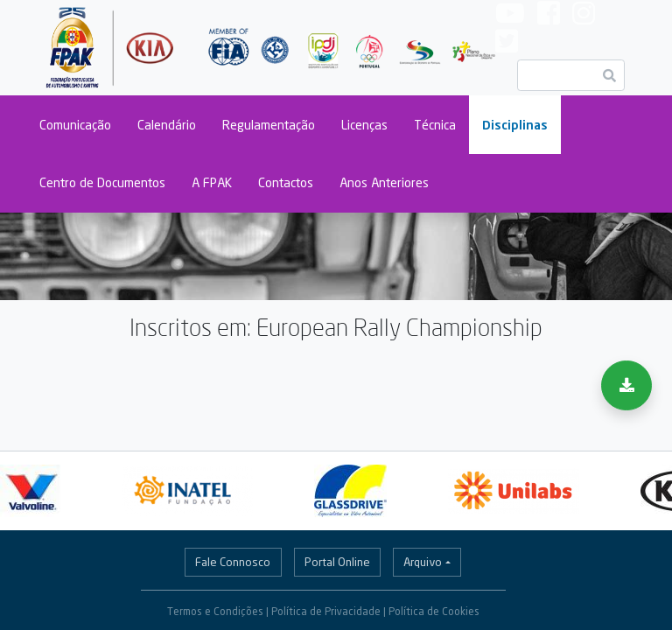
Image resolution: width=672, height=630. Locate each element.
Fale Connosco (233, 562)
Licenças (364, 125)
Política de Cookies (434, 611)
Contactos (286, 182)
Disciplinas (515, 125)
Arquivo (423, 562)
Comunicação (75, 125)
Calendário (167, 125)
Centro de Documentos (102, 182)
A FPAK (212, 182)
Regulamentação (269, 125)
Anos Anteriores (384, 182)
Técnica (435, 125)
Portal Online (337, 562)
